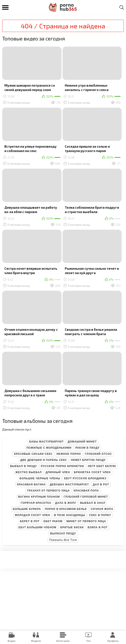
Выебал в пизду (24, 466)
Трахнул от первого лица (48, 491)
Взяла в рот (98, 527)
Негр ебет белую (102, 466)
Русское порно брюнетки (62, 466)
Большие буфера (27, 509)
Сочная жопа (102, 509)
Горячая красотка (36, 503)
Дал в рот (101, 485)
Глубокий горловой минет (86, 497)
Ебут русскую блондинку (85, 478)
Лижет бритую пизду (88, 460)
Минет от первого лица (86, 521)
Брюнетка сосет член (92, 472)
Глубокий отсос (98, 454)
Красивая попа (86, 491)
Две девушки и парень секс (44, 460)
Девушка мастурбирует (69, 485)
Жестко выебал (28, 472)
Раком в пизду (87, 448)
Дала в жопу (66, 503)
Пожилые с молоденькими (49, 448)
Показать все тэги (63, 540)
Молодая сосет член (32, 515)
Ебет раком (53, 521)
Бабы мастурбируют (46, 442)
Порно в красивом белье (66, 509)
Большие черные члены (40, 478)
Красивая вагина (31, 485)
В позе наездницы (70, 515)
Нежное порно (69, 454)
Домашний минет (82, 442)
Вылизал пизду (63, 534)
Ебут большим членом (37, 527)
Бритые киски (72, 527)
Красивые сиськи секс (33, 454)
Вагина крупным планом (39, 497)
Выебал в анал (93, 503)
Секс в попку (100, 515)
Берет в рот (30, 521)
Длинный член (58, 472)
